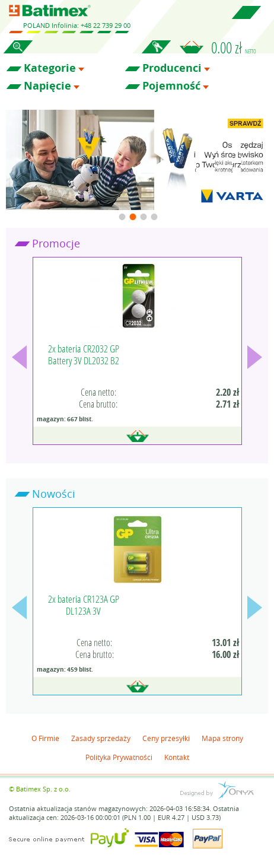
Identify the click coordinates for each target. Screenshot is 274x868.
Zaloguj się (156, 53)
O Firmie (45, 738)
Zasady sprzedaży (101, 738)
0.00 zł (234, 47)
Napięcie (47, 86)
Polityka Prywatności (119, 757)
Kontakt (177, 757)
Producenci (172, 68)
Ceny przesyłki (166, 738)
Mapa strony (222, 738)
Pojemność (171, 86)
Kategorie (50, 68)
